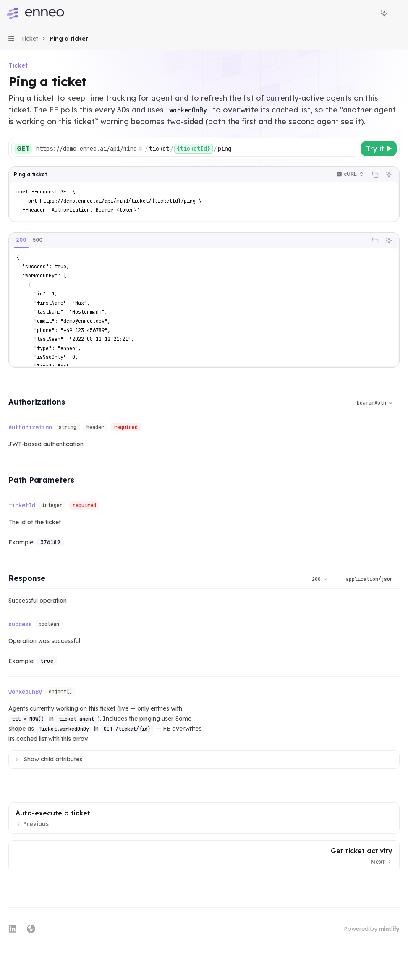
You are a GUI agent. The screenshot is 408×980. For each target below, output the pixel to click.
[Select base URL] (89, 149)
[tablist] (188, 240)
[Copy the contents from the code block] (375, 175)
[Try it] (379, 149)
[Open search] (369, 13)
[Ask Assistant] (389, 175)
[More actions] (397, 13)
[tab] (21, 240)
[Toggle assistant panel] (384, 13)
